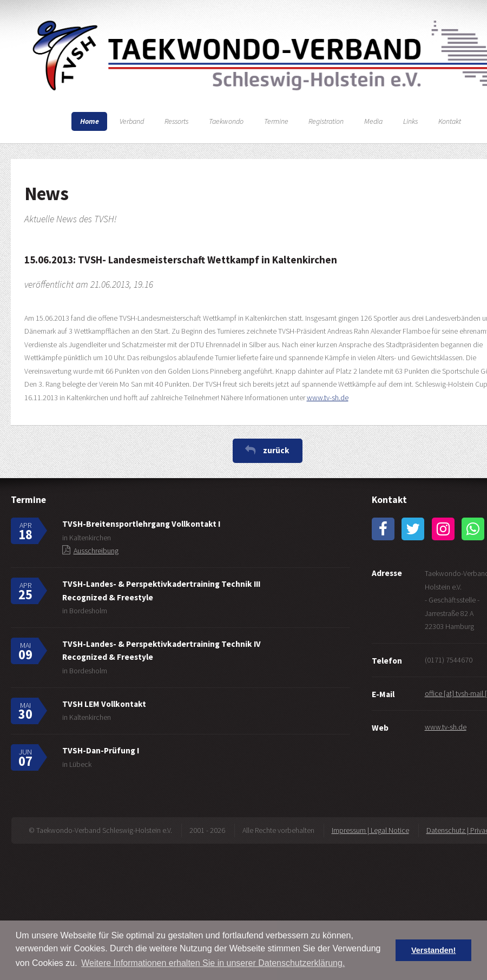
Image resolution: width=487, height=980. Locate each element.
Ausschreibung (96, 551)
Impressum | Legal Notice (370, 830)
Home (90, 121)
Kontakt (450, 121)
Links (410, 121)
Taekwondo (226, 121)
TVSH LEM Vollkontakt (104, 704)
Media (373, 121)
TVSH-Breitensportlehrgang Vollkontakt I (141, 524)
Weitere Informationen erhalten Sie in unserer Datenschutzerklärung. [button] (213, 963)
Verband (132, 121)
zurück (276, 450)
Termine (276, 121)
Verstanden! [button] (433, 950)
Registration (326, 121)
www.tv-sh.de (328, 398)
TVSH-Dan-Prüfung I (101, 750)
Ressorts (176, 121)
